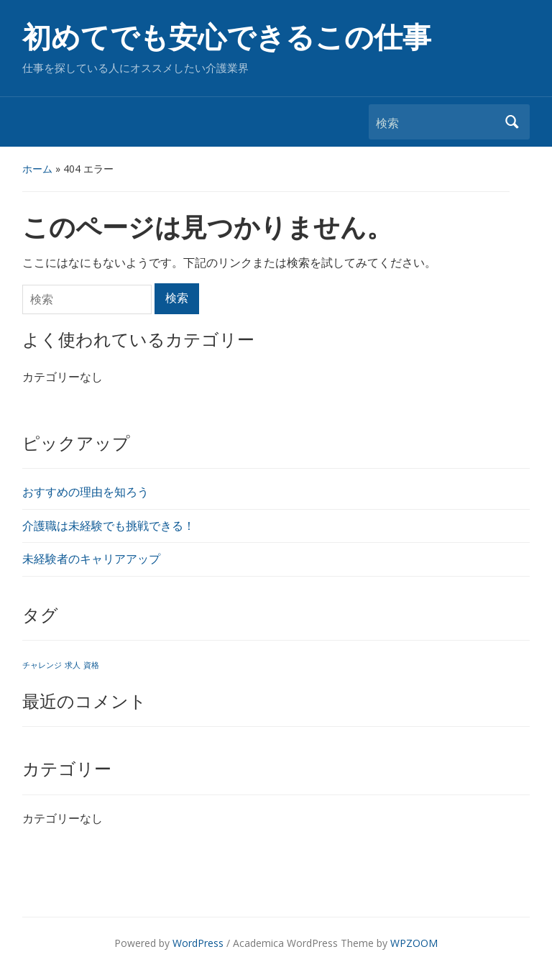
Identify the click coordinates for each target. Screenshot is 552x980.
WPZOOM (414, 943)
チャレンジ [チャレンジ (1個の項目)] (42, 665)
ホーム (37, 169)
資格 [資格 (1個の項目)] (91, 665)
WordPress (198, 943)
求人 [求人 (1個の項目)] (73, 665)
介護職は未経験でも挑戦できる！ (109, 526)
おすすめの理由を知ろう (86, 492)
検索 (512, 122)
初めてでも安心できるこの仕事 (227, 38)
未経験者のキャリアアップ (91, 559)
